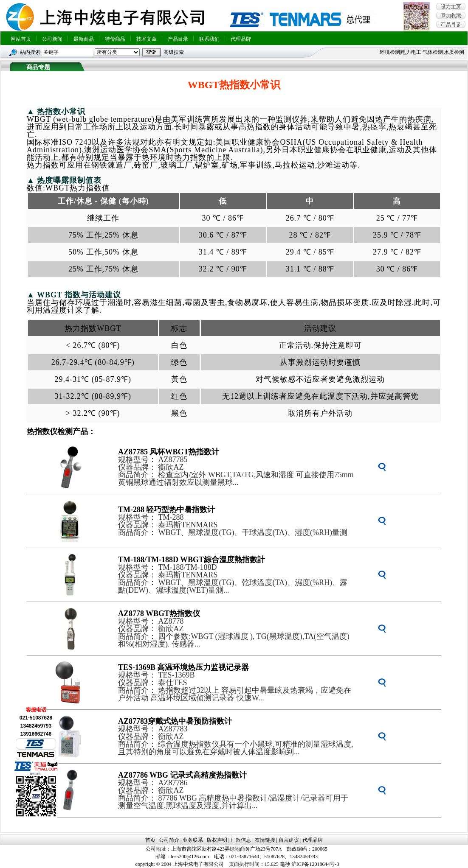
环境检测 (390, 52)
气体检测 (433, 52)
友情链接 (265, 840)
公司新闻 (52, 39)
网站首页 (21, 39)
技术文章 (147, 39)
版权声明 (217, 840)
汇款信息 (241, 840)
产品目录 (178, 39)
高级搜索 (174, 52)
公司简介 (169, 840)
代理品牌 (241, 39)
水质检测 (454, 52)
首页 (150, 840)
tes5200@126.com (190, 857)
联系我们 (209, 39)
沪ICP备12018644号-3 (315, 864)
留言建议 (289, 840)
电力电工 (411, 52)
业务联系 (193, 840)
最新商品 (84, 39)
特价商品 (115, 39)
